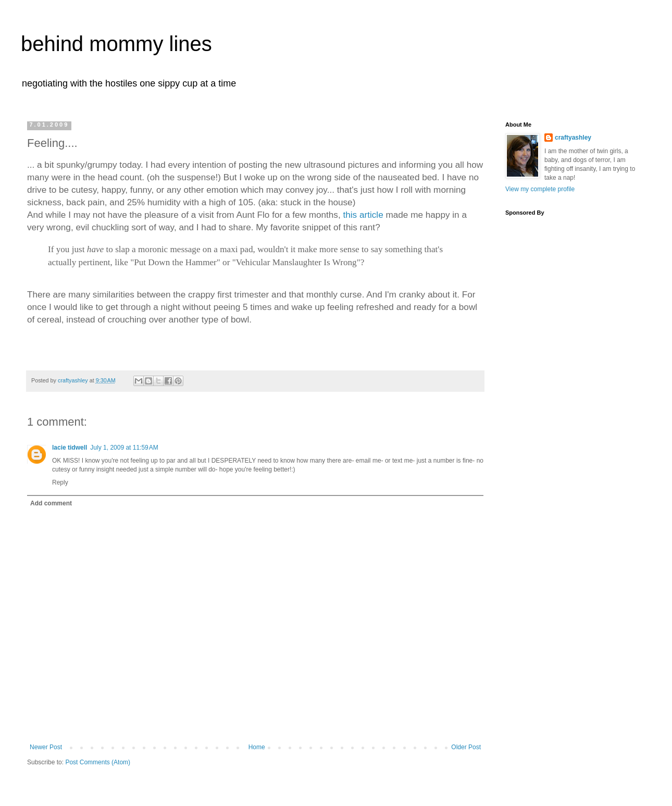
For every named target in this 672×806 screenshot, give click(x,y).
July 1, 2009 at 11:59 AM (124, 448)
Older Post (466, 747)
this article (363, 215)
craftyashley (573, 138)
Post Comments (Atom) (98, 762)
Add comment (51, 503)
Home (257, 747)
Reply (60, 482)
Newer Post (46, 747)
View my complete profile (540, 189)
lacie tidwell (70, 448)
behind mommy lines (116, 44)
